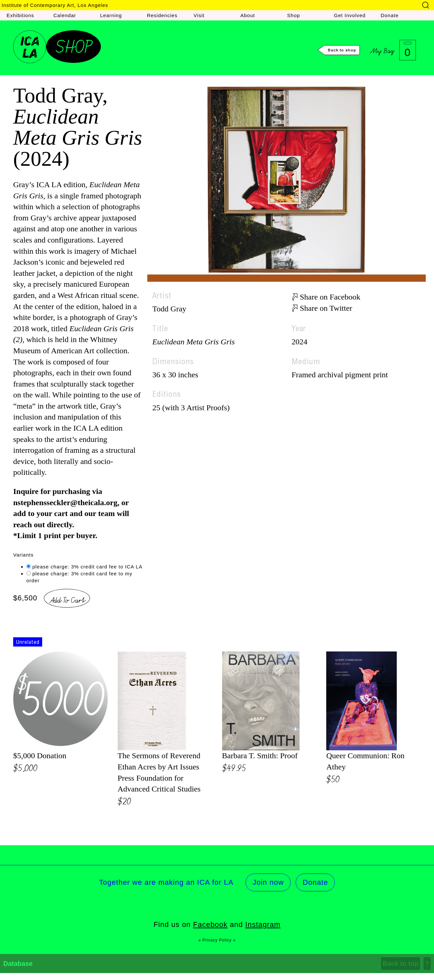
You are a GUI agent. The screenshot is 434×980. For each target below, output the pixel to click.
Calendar (65, 15)
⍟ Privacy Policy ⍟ (217, 940)
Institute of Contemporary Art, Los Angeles (55, 5)
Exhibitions (20, 15)
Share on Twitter (326, 308)
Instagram (263, 924)
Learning (111, 15)
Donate (390, 15)
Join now (268, 882)
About (247, 15)
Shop (293, 15)
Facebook (210, 924)
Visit (199, 15)
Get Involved (350, 15)
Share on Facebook (330, 297)
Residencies (162, 15)
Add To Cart (67, 599)
